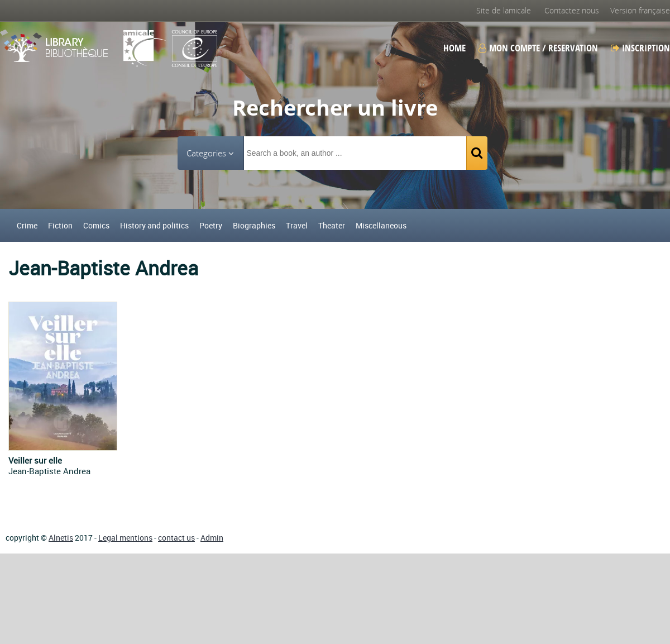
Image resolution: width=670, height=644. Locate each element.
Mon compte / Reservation (538, 48)
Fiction (60, 225)
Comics (96, 225)
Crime (27, 225)
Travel (297, 225)
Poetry (211, 225)
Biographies (254, 225)
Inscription (640, 48)
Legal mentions (125, 538)
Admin (212, 538)
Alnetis (61, 538)
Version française (640, 10)
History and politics (154, 225)
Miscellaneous (381, 225)
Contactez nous (572, 10)
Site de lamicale (504, 10)
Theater (332, 225)
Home (454, 48)
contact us (176, 538)
